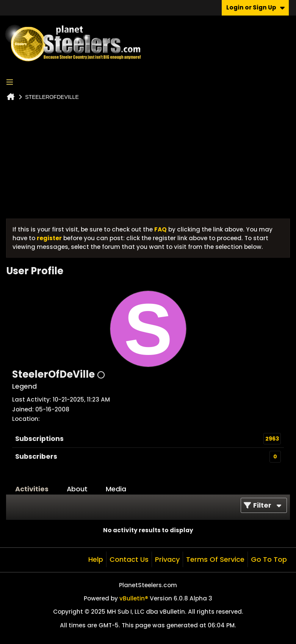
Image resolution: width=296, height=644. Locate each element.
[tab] (32, 489)
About (77, 489)
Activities (32, 489)
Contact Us (129, 559)
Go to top (269, 559)
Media (116, 489)
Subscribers (36, 456)
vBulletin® (134, 598)
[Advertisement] (148, 162)
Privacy (167, 559)
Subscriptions (39, 438)
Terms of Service (215, 559)
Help (96, 559)
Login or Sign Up (255, 7)
